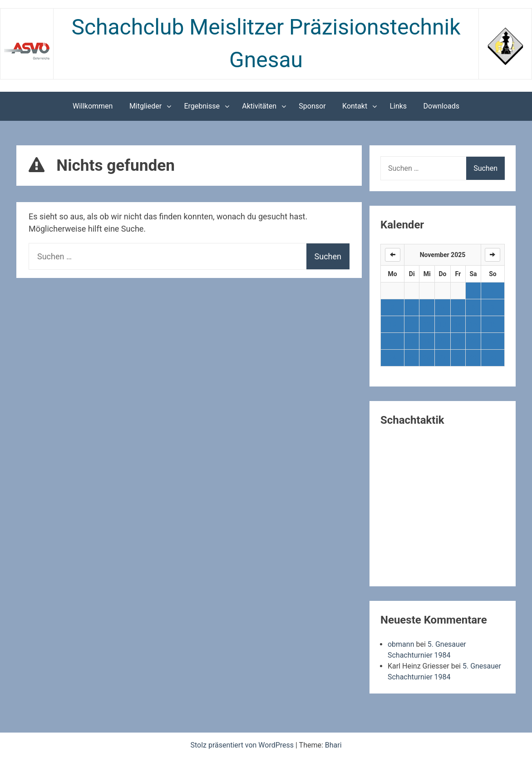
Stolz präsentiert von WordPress (243, 745)
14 (458, 324)
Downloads (441, 106)
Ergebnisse (202, 106)
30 (493, 358)
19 (427, 341)
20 (443, 341)
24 (393, 358)
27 (443, 358)
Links (398, 106)
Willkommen (93, 106)
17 (393, 341)
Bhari (333, 745)
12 (427, 324)
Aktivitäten (259, 106)
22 (473, 341)
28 (458, 358)
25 (412, 358)
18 (412, 341)
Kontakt (355, 106)
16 (493, 324)
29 (473, 358)
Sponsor (312, 106)
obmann (401, 644)
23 (493, 341)
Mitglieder (145, 106)
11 (412, 324)
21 (458, 341)
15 (473, 324)
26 (427, 358)
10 (393, 324)
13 (443, 324)
